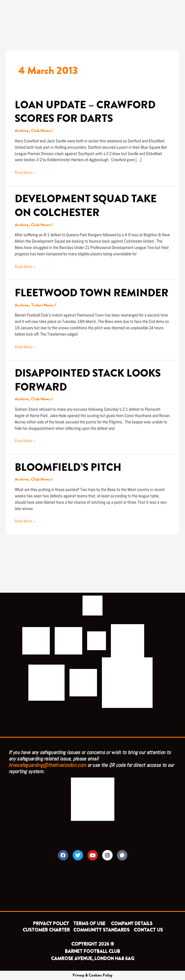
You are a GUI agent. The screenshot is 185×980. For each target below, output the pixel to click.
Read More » (25, 172)
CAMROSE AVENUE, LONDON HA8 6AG (93, 958)
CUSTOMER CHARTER (46, 930)
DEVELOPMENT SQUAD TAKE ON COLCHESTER (86, 206)
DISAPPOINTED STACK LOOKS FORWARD (88, 380)
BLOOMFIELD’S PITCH (68, 467)
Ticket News (42, 305)
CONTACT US (148, 930)
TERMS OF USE (90, 924)
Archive (22, 131)
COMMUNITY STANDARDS (101, 930)
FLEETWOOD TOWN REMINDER (92, 293)
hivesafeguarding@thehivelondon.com (47, 765)
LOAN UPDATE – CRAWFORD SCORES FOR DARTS (85, 112)
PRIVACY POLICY (51, 924)
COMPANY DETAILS (132, 924)
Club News (41, 131)
